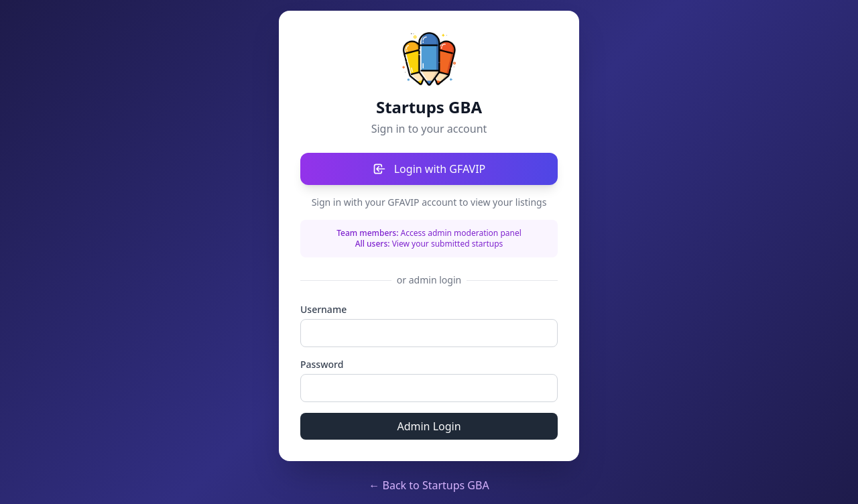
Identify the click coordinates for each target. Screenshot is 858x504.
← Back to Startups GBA (429, 485)
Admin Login (429, 426)
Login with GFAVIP (429, 169)
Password (322, 364)
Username (323, 309)
